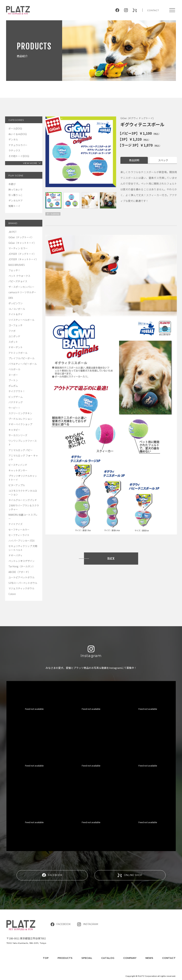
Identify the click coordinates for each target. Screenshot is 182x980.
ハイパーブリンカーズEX (22, 541)
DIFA (11, 298)
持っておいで (15, 190)
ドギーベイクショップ (20, 424)
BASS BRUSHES (17, 265)
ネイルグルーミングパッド (23, 500)
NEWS (149, 958)
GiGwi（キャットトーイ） (22, 243)
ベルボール (14, 369)
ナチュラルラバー (18, 145)
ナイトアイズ (15, 524)
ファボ (12, 331)
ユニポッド (14, 336)
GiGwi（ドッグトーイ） (21, 237)
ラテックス (14, 150)
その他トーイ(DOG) (19, 156)
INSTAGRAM (88, 924)
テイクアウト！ (17, 391)
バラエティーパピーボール (23, 364)
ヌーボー (13, 375)
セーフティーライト (19, 535)
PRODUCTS (65, 958)
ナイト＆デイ (16, 314)
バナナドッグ (16, 402)
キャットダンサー (18, 470)
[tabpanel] (81, 152)
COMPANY (130, 958)
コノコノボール (17, 309)
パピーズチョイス (18, 281)
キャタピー (14, 430)
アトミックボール (18, 353)
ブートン (13, 380)
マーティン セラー (18, 248)
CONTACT (153, 10)
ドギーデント (16, 347)
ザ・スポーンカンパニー (21, 287)
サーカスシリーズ (18, 435)
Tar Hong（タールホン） (22, 566)
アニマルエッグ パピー (21, 450)
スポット (13, 342)
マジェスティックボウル (21, 588)
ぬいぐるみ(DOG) (18, 134)
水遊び (12, 184)
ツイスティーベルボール (21, 320)
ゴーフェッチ (15, 325)
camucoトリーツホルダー (22, 292)
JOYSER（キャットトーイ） (23, 259)
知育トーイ (14, 206)
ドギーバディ (15, 555)
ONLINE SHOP (130, 875)
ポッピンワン (16, 303)
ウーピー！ (14, 408)
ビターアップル (17, 485)
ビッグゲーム (16, 397)
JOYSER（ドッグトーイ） (22, 254)
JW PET (13, 232)
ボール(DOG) (15, 128)
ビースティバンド (18, 465)
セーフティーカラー (19, 530)
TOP (46, 958)
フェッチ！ (14, 270)
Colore (12, 594)
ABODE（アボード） (19, 572)
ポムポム (13, 386)
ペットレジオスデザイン (22, 561)
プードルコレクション (20, 419)
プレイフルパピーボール (22, 358)
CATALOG (108, 958)
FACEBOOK (52, 875)
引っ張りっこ (16, 195)
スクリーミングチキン (20, 413)
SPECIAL (87, 958)
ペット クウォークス (19, 276)
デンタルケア (16, 201)
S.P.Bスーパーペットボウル (23, 583)
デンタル (13, 139)
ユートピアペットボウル (22, 577)
